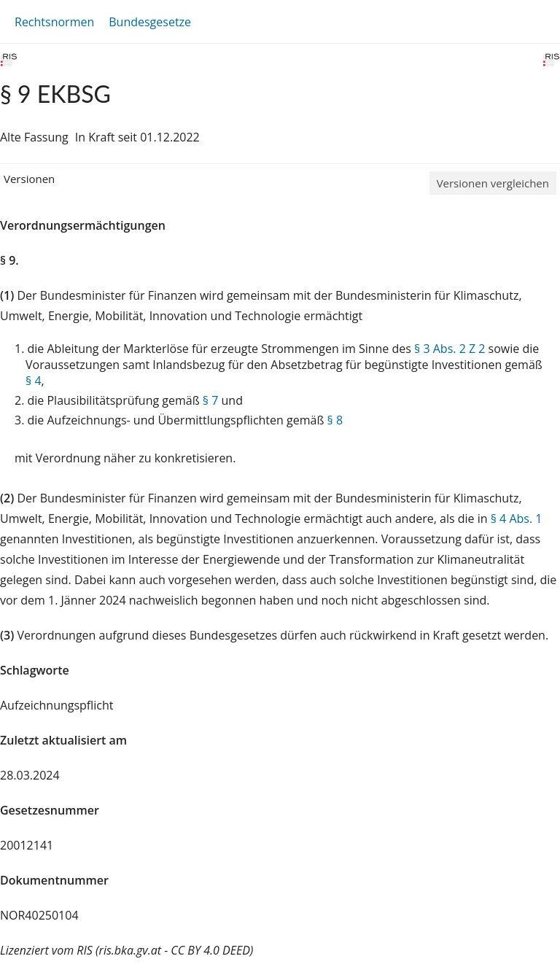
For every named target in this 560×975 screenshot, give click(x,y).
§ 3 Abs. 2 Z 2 (450, 349)
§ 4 (34, 381)
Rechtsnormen (54, 22)
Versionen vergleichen (493, 183)
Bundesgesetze (150, 22)
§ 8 (335, 420)
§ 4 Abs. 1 (517, 518)
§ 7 (211, 400)
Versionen (29, 179)
